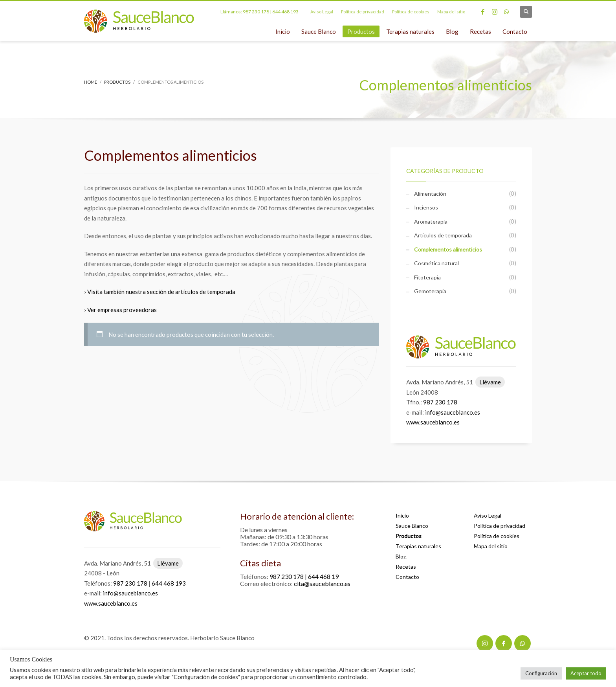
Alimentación (430, 194)
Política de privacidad (363, 12)
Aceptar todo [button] (586, 673)
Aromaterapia (431, 221)
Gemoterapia (430, 291)
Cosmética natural (436, 263)
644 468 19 (323, 576)
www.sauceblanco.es (433, 422)
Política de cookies (411, 12)
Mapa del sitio (451, 12)
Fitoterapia (427, 277)
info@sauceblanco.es (453, 412)
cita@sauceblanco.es (322, 583)
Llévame (490, 382)
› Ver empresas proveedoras (120, 310)
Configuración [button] (541, 673)
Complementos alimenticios (448, 249)
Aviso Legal (322, 12)
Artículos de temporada (443, 235)
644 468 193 (285, 12)
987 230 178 (256, 12)
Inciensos (426, 207)
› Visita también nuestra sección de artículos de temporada (160, 292)
